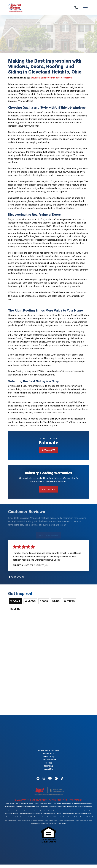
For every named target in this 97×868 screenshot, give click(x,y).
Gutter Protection (48, 760)
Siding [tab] (56, 601)
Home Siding (48, 756)
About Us (48, 769)
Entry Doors (48, 753)
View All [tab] (15, 601)
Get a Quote (49, 450)
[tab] (9, 577)
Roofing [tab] (15, 609)
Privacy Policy (75, 800)
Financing (48, 766)
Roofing (48, 763)
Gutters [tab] (69, 601)
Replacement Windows (48, 750)
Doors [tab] (44, 601)
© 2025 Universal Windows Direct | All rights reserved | (42, 800)
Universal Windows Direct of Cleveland (51, 78)
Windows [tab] (30, 601)
